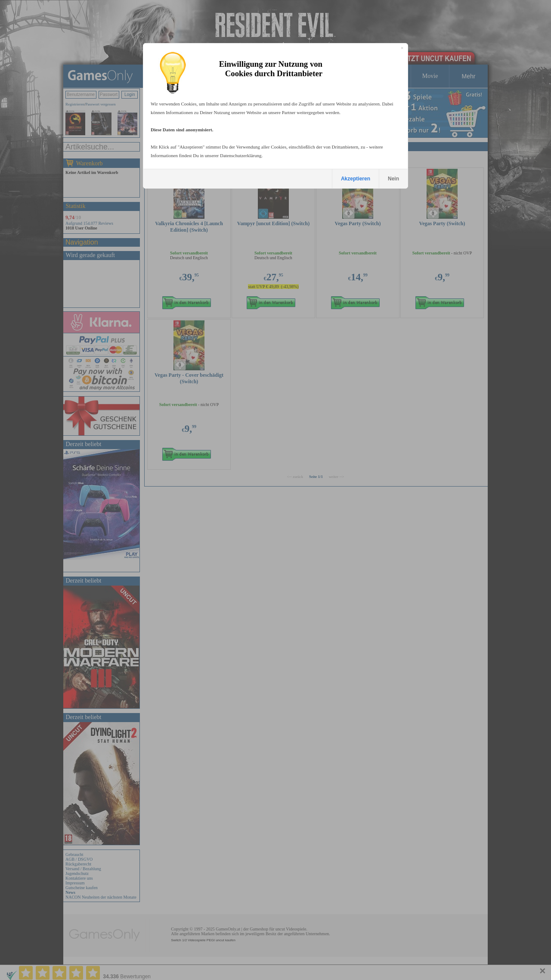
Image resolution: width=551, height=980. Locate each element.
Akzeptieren (356, 179)
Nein (393, 179)
